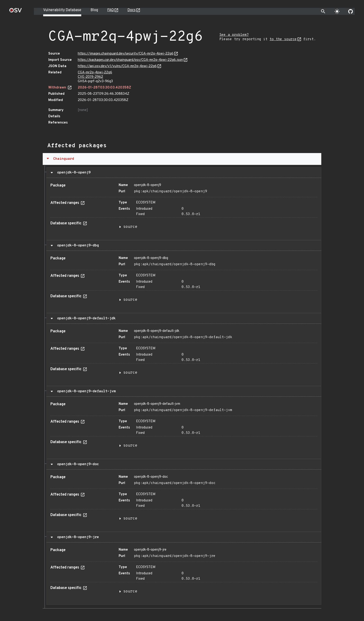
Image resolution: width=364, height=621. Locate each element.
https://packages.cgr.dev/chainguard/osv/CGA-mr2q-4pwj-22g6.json (130, 60)
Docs (132, 10)
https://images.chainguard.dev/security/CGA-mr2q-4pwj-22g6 (126, 54)
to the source (283, 39)
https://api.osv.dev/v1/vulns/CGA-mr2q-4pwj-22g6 (117, 66)
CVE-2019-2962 (90, 77)
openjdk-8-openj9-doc (77, 464)
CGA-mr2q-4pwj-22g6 (95, 73)
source (130, 227)
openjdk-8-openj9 (73, 173)
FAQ (110, 10)
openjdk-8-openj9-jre (77, 537)
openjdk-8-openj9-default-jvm (85, 391)
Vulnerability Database (62, 10)
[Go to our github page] (351, 11)
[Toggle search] (323, 11)
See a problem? (234, 35)
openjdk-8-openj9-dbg (77, 245)
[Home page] (16, 12)
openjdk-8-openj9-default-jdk (85, 318)
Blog (94, 10)
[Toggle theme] (337, 11)
